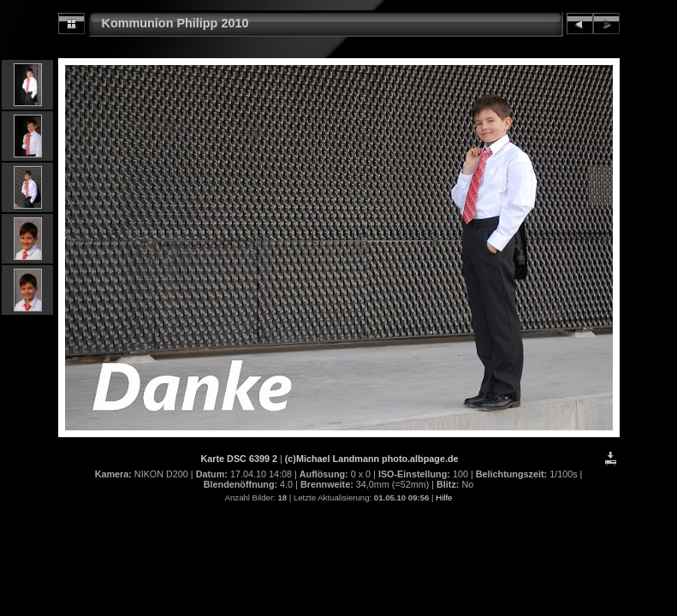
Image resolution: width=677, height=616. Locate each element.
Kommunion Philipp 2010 (175, 23)
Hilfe (444, 498)
